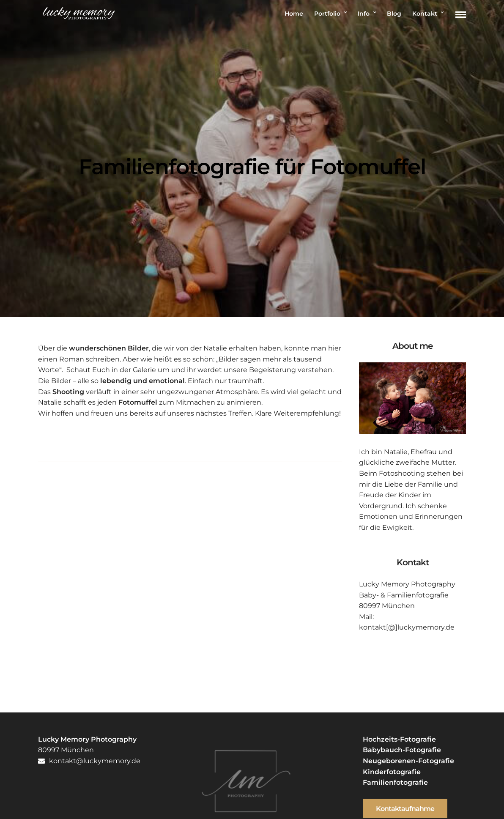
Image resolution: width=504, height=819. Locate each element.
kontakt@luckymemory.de (89, 761)
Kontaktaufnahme (405, 809)
